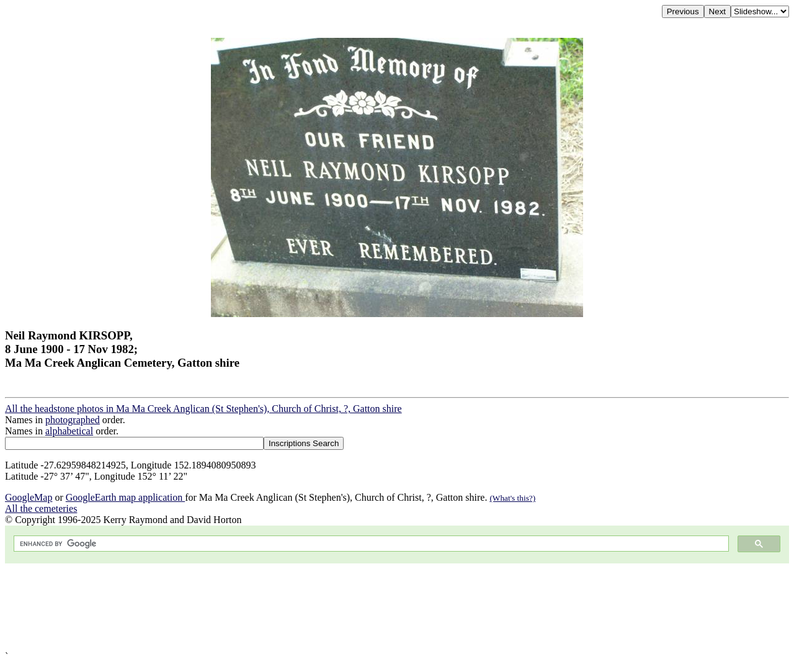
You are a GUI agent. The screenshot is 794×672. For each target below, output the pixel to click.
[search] (370, 544)
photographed (73, 420)
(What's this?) (512, 498)
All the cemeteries (41, 508)
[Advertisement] (377, 607)
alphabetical (69, 431)
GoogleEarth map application (125, 497)
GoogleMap (29, 497)
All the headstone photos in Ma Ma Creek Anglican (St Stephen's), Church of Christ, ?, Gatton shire (203, 409)
